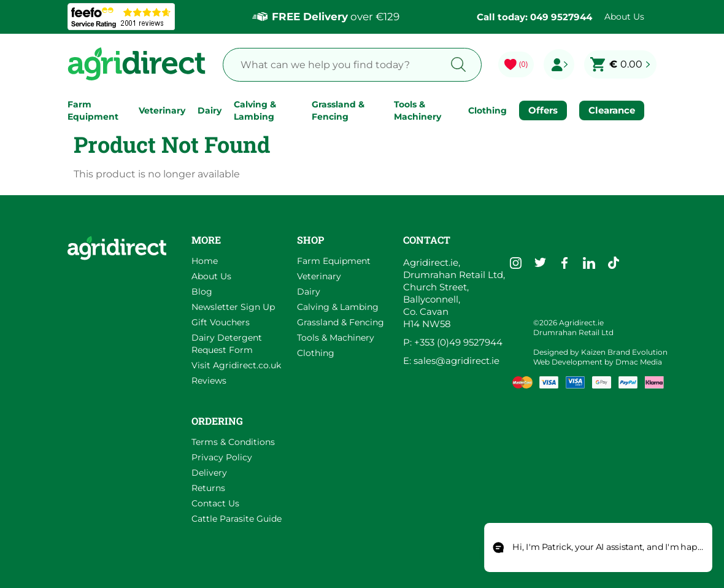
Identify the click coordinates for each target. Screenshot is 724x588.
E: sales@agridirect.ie (451, 361)
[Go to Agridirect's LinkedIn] (589, 263)
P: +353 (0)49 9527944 (453, 342)
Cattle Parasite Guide (237, 519)
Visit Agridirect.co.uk (236, 365)
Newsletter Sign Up (233, 307)
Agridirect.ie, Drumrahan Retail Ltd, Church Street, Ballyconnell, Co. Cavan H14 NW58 (454, 293)
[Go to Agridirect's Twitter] (540, 263)
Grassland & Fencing (338, 110)
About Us (624, 17)
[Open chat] (598, 548)
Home (205, 261)
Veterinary (162, 110)
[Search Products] (330, 65)
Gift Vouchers (221, 322)
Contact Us (215, 503)
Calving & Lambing (255, 110)
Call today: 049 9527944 (534, 17)
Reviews (209, 381)
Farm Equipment (93, 110)
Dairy (210, 110)
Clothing (487, 110)
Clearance (612, 110)
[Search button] (459, 65)
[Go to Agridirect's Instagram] (515, 263)
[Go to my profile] (559, 64)
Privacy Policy (222, 457)
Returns (208, 488)
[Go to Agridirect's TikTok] (614, 263)
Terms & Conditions (233, 442)
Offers (543, 110)
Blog (202, 292)
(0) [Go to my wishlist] (523, 64)
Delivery (209, 473)
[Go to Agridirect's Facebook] (564, 263)
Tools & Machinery (418, 110)
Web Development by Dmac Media (598, 362)
